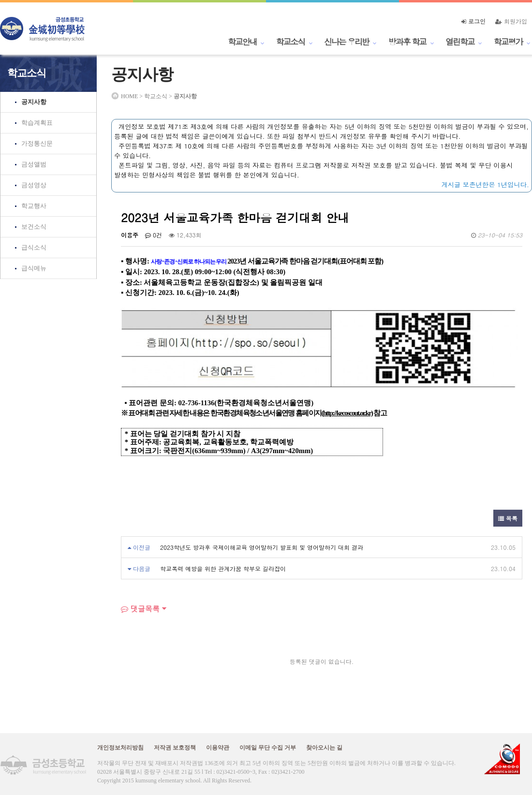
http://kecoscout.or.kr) (348, 413)
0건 (154, 235)
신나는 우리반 (347, 42)
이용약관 (218, 748)
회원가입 (511, 21)
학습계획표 (37, 123)
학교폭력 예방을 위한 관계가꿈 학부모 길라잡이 (223, 568)
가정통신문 (37, 143)
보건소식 (34, 227)
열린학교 (460, 42)
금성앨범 (34, 164)
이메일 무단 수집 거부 (268, 748)
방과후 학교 (407, 42)
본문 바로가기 (0, 0)
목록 (508, 518)
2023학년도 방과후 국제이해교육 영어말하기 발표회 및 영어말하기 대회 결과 (262, 547)
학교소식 (291, 42)
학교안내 (242, 42)
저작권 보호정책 (175, 748)
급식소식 (34, 247)
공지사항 (34, 102)
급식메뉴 (34, 268)
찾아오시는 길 (324, 748)
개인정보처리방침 (120, 748)
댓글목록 (140, 609)
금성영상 (34, 185)
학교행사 (34, 206)
